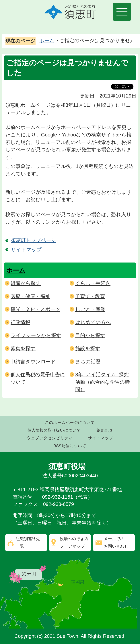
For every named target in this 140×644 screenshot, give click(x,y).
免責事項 (104, 430)
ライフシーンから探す (36, 335)
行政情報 (20, 322)
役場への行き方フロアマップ (74, 542)
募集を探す (23, 348)
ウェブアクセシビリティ (50, 438)
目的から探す (90, 335)
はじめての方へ (93, 322)
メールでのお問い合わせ (116, 542)
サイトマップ (26, 250)
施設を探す (88, 348)
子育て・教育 (90, 296)
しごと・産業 (90, 309)
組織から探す (26, 283)
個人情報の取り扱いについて (54, 430)
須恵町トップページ (34, 240)
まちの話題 (88, 362)
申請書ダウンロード (33, 362)
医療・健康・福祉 (30, 296)
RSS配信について (70, 446)
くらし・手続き (93, 283)
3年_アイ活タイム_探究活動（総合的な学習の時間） (103, 382)
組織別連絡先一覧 (28, 542)
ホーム (47, 40)
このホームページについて (70, 423)
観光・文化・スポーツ (35, 309)
